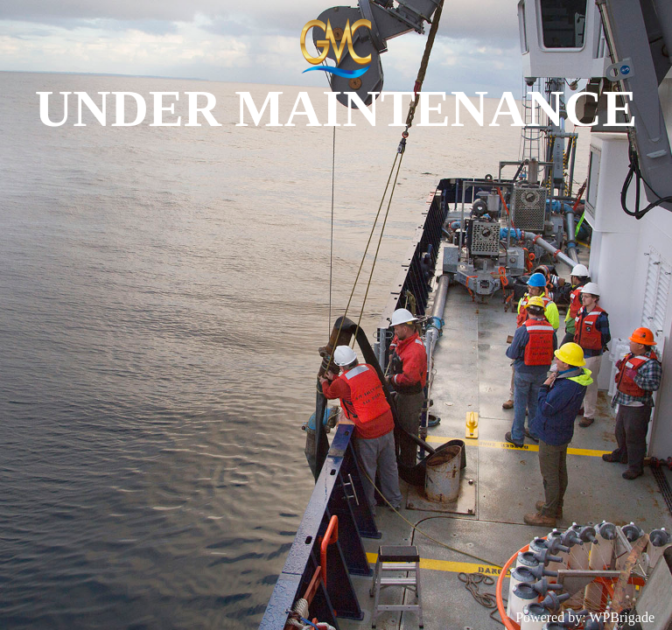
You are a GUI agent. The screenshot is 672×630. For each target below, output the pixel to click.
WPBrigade (622, 617)
